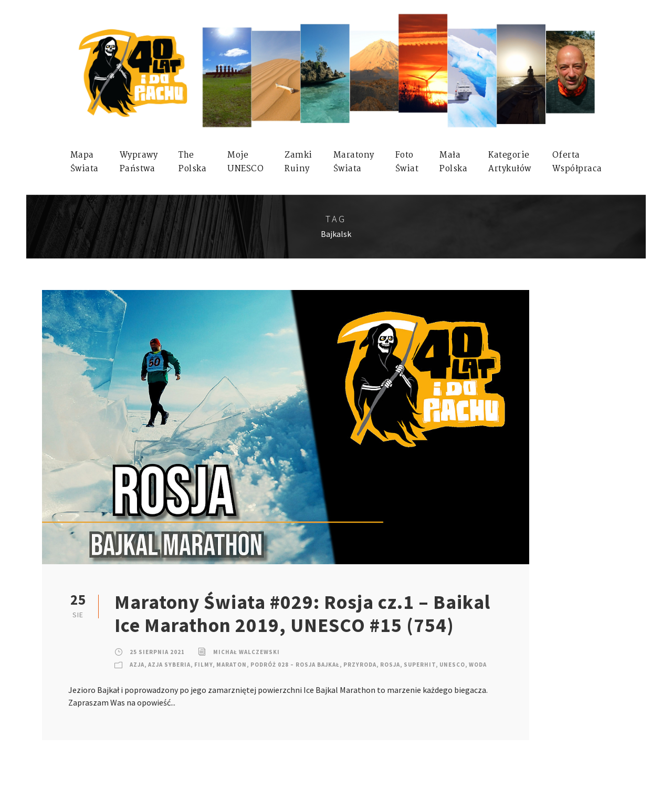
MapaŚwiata (85, 162)
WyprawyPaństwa (139, 162)
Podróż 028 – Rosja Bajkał (295, 665)
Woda (478, 665)
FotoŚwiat (407, 162)
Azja (137, 665)
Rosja (390, 665)
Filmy (203, 665)
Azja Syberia (169, 665)
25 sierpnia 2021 (157, 652)
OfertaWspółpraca (577, 162)
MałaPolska (453, 162)
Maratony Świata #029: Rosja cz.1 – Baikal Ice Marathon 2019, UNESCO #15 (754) (302, 614)
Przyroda (360, 665)
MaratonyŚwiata (354, 162)
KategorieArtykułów (510, 162)
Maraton (232, 665)
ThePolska (192, 162)
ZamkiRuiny (298, 162)
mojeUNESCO (245, 162)
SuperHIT (420, 665)
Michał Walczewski (246, 652)
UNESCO (452, 665)
